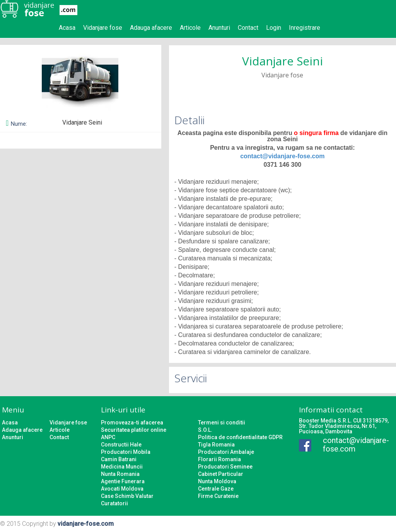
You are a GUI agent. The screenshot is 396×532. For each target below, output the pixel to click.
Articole (190, 28)
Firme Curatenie (218, 496)
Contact (248, 28)
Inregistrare (305, 28)
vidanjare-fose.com (86, 524)
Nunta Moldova (217, 481)
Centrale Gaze (216, 489)
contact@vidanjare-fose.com (282, 156)
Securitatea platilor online (134, 430)
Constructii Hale (121, 445)
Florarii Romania (219, 459)
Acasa (67, 28)
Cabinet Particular (221, 474)
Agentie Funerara (123, 481)
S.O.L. (205, 430)
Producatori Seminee (225, 467)
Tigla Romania (216, 445)
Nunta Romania (120, 474)
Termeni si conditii (222, 423)
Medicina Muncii (122, 467)
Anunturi (219, 28)
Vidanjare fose (103, 28)
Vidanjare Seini (282, 61)
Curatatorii (114, 503)
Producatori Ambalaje (226, 452)
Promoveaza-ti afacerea (132, 423)
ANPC (108, 437)
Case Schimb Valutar (127, 496)
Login (274, 28)
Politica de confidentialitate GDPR (240, 437)
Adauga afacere (151, 28)
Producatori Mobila (126, 452)
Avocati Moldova (122, 489)
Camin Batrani (119, 459)
